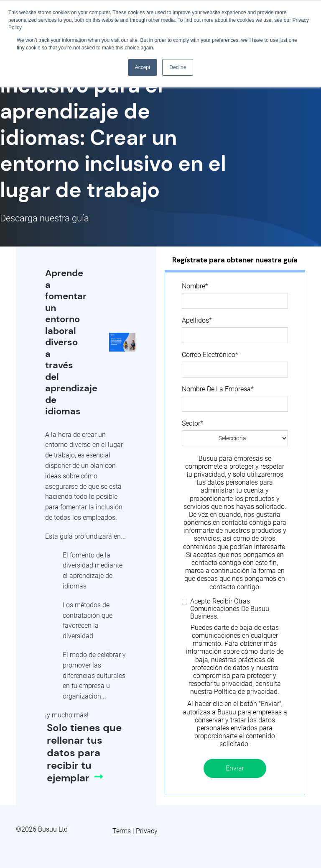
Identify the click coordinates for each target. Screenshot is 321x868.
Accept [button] (143, 67)
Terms (122, 831)
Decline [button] (178, 67)
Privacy (147, 831)
